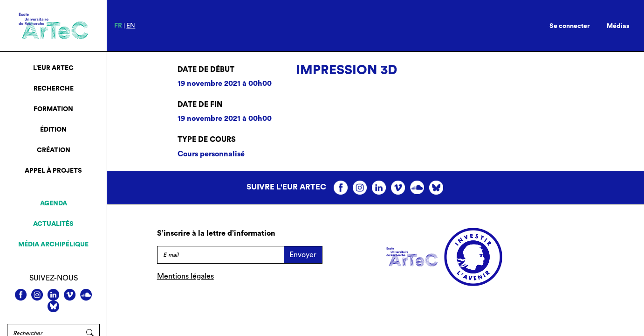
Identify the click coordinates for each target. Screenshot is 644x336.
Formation (53, 109)
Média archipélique (53, 245)
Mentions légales (185, 276)
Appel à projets (53, 171)
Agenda (54, 203)
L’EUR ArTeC (53, 68)
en (131, 26)
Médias (618, 26)
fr (118, 26)
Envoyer (303, 255)
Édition (53, 130)
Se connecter (570, 26)
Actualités (53, 224)
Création (54, 150)
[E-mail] (221, 255)
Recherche (54, 89)
